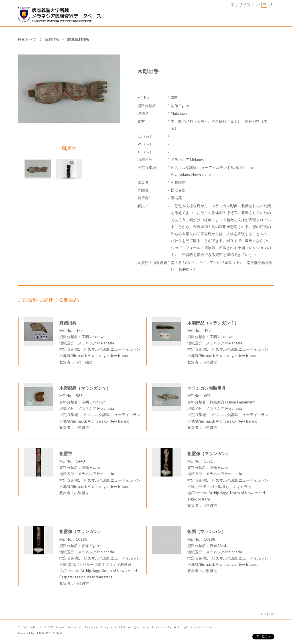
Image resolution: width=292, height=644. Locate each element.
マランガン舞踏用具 (207, 388)
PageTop (269, 614)
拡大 (69, 148)
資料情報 (52, 39)
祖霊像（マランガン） (209, 453)
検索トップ (27, 39)
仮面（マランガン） (207, 531)
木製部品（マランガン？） (213, 323)
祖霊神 (66, 453)
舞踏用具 (68, 323)
